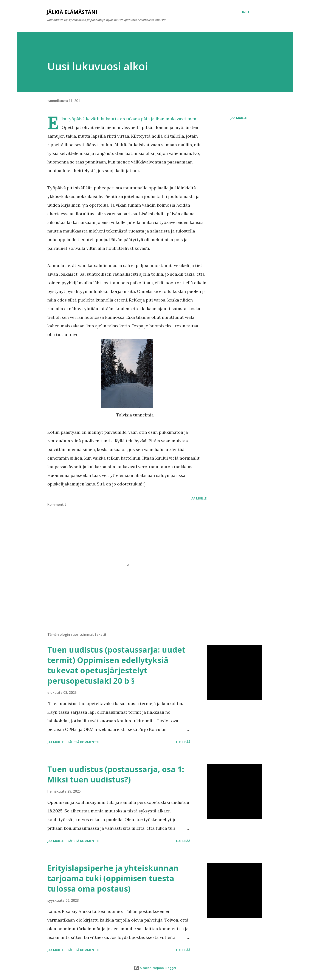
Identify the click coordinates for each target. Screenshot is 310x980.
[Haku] (245, 12)
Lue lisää (183, 742)
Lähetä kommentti (84, 742)
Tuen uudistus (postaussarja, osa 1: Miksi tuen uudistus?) (116, 774)
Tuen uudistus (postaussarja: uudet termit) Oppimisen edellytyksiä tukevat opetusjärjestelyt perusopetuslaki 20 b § (116, 665)
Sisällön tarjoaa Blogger (155, 968)
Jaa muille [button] (239, 118)
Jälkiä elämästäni (72, 12)
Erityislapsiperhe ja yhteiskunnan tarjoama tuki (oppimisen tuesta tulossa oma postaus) (113, 878)
